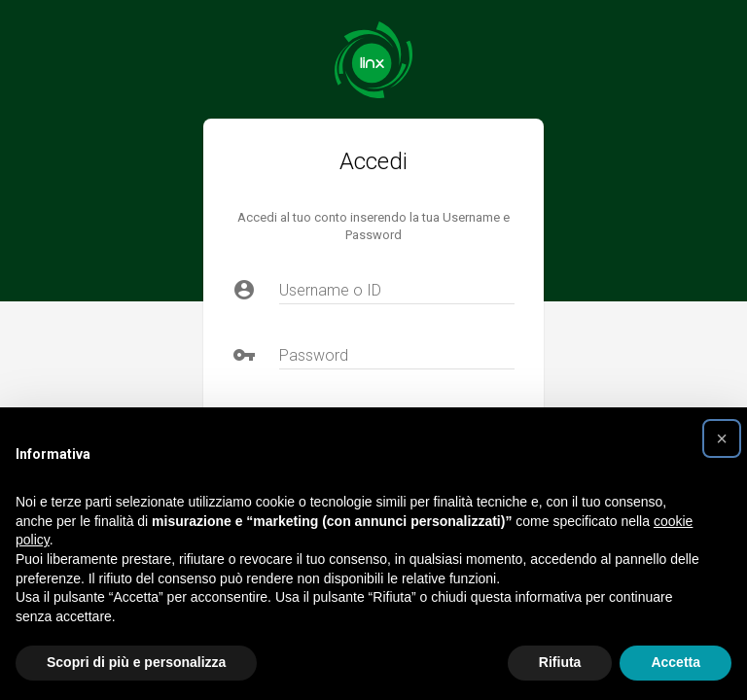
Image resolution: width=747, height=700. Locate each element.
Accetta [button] (676, 662)
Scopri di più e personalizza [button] (136, 662)
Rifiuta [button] (560, 662)
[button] (722, 438)
